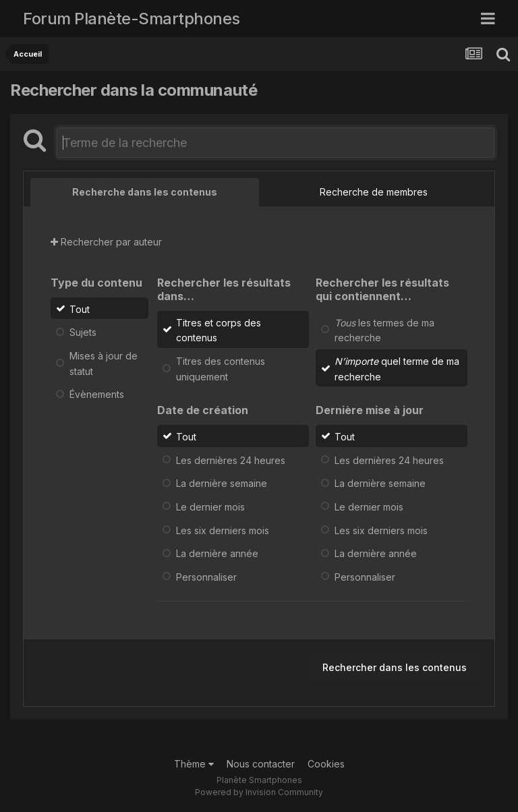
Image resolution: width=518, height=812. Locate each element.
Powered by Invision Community (259, 792)
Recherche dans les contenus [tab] (145, 192)
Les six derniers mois (223, 530)
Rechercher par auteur (106, 242)
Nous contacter (261, 764)
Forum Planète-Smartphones (132, 19)
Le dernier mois (210, 507)
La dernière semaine (222, 483)
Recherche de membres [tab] (374, 192)
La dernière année (217, 553)
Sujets (83, 332)
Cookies (326, 764)
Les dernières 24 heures (231, 460)
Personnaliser (206, 577)
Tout (80, 309)
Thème (194, 764)
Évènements (97, 394)
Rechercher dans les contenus (395, 667)
